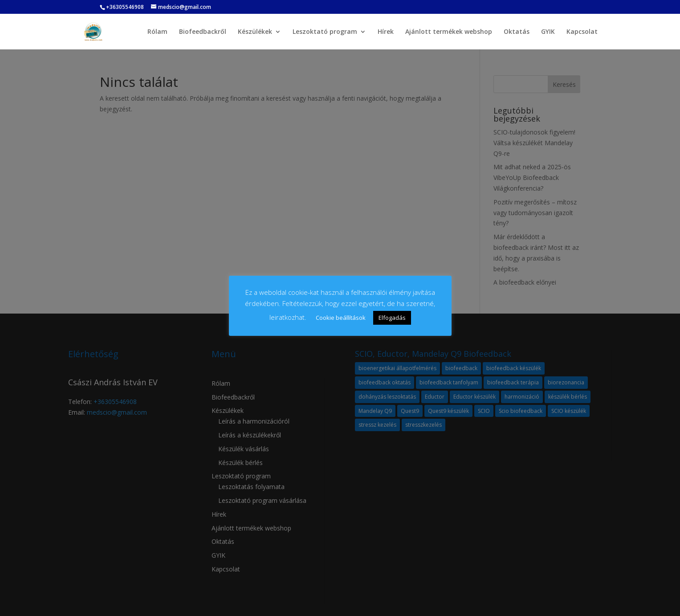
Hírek (386, 32)
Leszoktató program (325, 32)
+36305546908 (125, 7)
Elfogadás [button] (392, 318)
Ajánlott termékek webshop (449, 32)
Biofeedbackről (203, 32)
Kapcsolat (582, 32)
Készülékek (255, 32)
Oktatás (517, 32)
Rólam (157, 32)
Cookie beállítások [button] (341, 318)
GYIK (548, 32)
